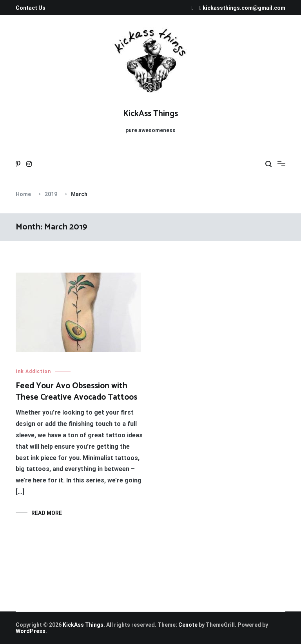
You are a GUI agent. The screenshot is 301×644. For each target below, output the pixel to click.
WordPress (31, 631)
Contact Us (31, 8)
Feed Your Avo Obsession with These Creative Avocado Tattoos (76, 392)
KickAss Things (150, 114)
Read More (47, 513)
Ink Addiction (33, 371)
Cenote (188, 625)
